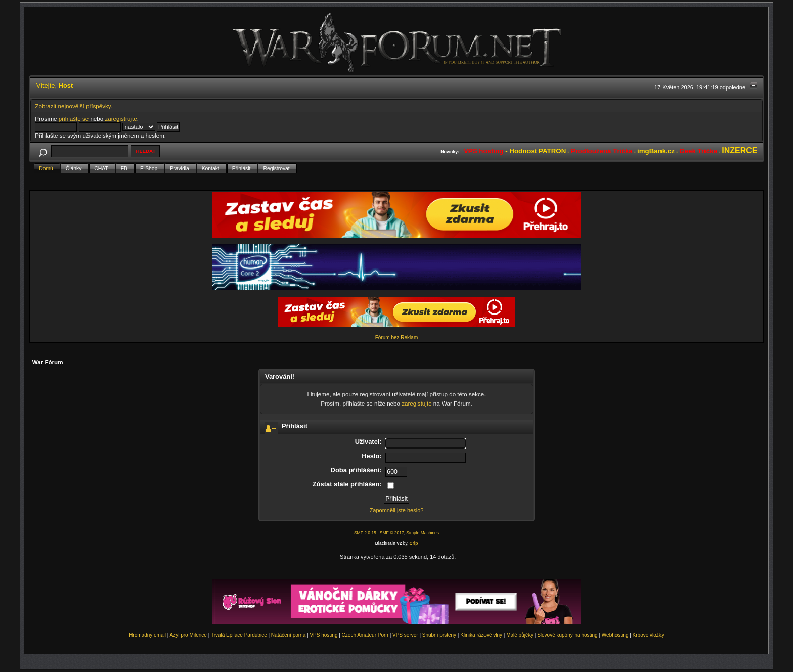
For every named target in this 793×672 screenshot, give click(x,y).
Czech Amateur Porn (365, 635)
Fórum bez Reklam (396, 338)
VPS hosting (323, 635)
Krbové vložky (648, 635)
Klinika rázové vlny (481, 635)
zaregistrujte (121, 119)
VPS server (405, 635)
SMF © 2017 (392, 533)
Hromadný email (147, 635)
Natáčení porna (288, 635)
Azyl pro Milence (188, 635)
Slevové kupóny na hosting (567, 635)
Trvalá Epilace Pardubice (239, 635)
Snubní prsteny (439, 635)
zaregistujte (416, 403)
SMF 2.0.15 (365, 533)
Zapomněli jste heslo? (397, 510)
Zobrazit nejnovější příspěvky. (74, 106)
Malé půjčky (520, 635)
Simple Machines (423, 533)
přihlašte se (74, 119)
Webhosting (615, 635)
